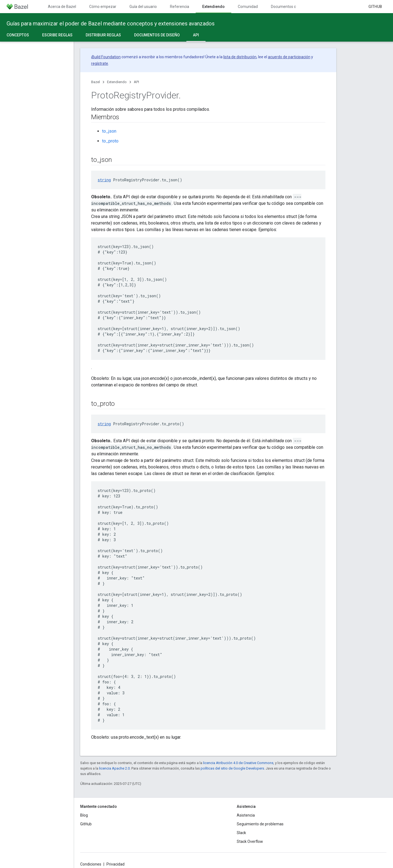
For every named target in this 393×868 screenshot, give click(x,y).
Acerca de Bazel (62, 7)
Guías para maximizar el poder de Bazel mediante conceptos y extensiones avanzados (111, 24)
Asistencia (246, 815)
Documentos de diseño (157, 35)
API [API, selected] (196, 35)
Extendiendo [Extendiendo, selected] (213, 7)
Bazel (96, 82)
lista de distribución (240, 57)
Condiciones (91, 864)
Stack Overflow (250, 841)
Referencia (180, 7)
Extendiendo (117, 82)
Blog (84, 815)
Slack (241, 833)
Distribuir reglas (103, 35)
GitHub (375, 7)
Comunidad (248, 7)
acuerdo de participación (289, 57)
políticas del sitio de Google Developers (232, 768)
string (104, 180)
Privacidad (115, 864)
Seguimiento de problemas (260, 824)
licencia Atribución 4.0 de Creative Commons (238, 763)
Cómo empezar (103, 7)
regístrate (100, 63)
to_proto (110, 141)
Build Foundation (106, 57)
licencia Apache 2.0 (114, 768)
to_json (109, 131)
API (136, 82)
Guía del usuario (143, 7)
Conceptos (18, 35)
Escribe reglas (57, 35)
